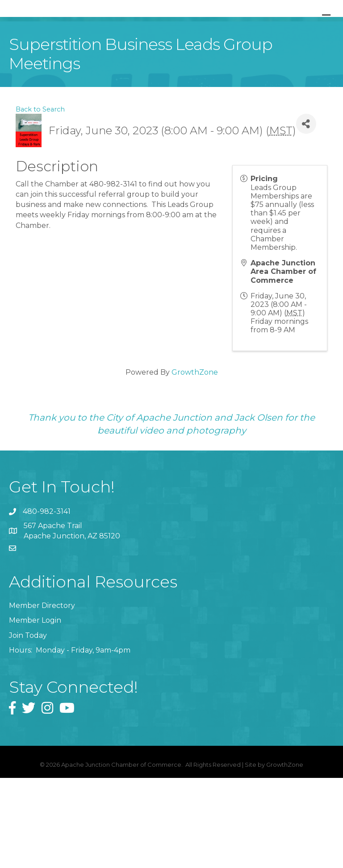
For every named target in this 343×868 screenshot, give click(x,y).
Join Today (28, 725)
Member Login (35, 710)
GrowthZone (195, 462)
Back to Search (40, 199)
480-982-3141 (47, 601)
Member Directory (42, 696)
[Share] (306, 214)
